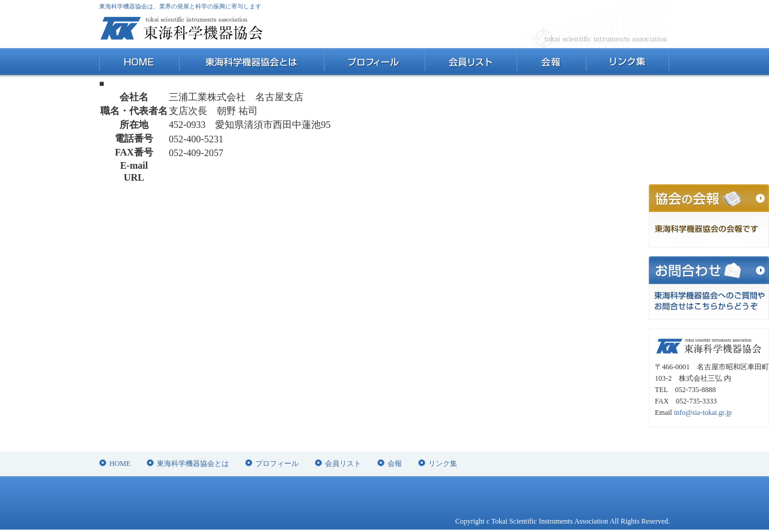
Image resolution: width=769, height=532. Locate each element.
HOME (139, 63)
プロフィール (374, 63)
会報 (551, 63)
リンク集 (628, 63)
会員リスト (470, 63)
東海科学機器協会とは (251, 63)
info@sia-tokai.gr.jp (703, 413)
